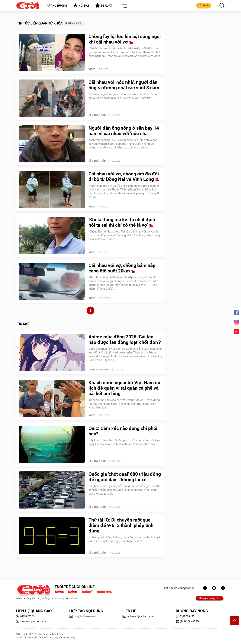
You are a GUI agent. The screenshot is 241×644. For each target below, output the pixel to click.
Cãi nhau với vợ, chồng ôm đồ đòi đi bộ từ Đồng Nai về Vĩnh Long (124, 177)
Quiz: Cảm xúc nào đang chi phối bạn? (123, 431)
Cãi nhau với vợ (74, 23)
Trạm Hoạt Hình (99, 370)
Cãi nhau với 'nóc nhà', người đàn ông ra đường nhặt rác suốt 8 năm (124, 85)
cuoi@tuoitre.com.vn (82, 616)
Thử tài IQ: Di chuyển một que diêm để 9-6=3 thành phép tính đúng (121, 525)
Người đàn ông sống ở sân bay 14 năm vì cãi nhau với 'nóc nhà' (124, 131)
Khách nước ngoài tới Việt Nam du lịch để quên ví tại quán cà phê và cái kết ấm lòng (124, 388)
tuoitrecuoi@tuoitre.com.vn (138, 616)
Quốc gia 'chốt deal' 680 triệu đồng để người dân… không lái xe (125, 477)
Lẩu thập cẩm (97, 115)
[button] (124, 6)
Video (92, 69)
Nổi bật (81, 5)
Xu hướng (57, 6)
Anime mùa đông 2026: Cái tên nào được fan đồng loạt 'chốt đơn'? (125, 340)
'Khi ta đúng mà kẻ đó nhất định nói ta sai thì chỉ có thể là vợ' (122, 222)
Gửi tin (204, 5)
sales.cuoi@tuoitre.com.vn (32, 621)
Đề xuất (104, 5)
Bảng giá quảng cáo (209, 598)
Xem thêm (90, 311)
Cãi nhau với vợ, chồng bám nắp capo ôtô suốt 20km (122, 268)
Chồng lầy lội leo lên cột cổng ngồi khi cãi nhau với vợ (125, 39)
